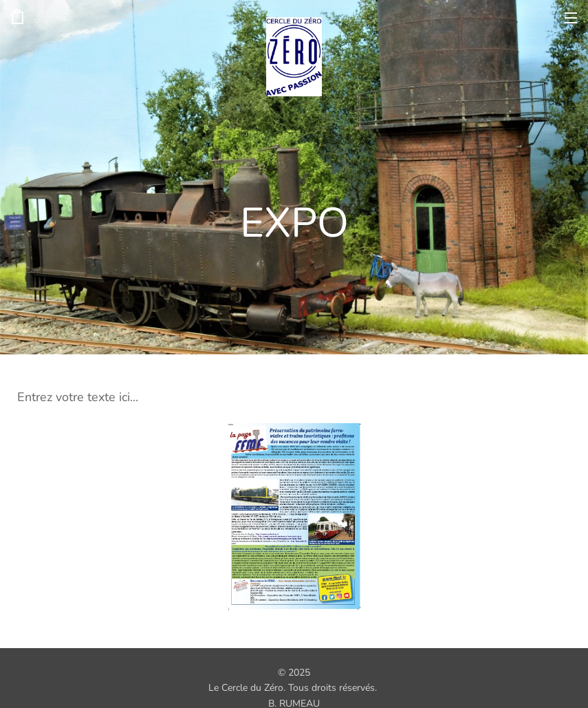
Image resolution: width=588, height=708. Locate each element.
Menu (571, 18)
